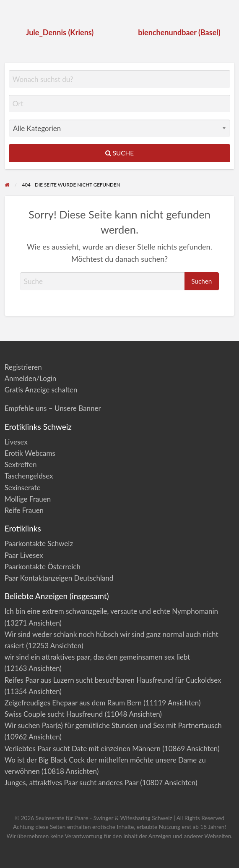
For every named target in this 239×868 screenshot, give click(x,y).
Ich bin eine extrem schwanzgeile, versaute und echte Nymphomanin (111, 611)
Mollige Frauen (28, 499)
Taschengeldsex (29, 476)
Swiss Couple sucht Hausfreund (54, 714)
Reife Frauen (24, 510)
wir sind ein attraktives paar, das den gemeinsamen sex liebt (97, 657)
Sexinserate (23, 488)
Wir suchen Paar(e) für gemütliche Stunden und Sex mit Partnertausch (113, 725)
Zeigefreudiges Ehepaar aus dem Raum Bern (73, 703)
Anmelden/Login (31, 378)
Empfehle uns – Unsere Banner (53, 408)
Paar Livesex (24, 555)
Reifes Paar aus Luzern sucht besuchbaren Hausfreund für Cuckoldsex (113, 680)
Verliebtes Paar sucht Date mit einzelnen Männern (83, 748)
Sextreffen (21, 464)
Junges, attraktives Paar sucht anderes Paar (71, 783)
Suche (120, 153)
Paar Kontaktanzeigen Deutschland (59, 578)
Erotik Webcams (30, 453)
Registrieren (23, 367)
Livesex (16, 442)
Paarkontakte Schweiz (39, 543)
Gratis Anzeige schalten (41, 390)
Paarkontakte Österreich (43, 567)
